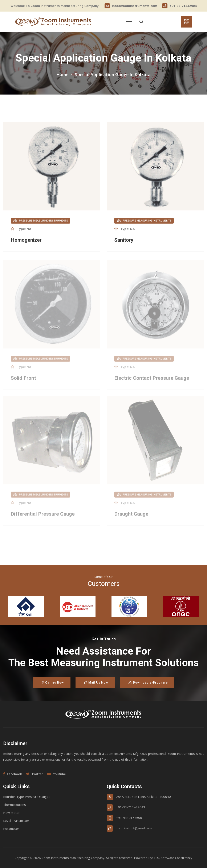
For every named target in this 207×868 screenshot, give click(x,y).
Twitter (34, 774)
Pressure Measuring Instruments (41, 221)
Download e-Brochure (148, 683)
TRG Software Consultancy (173, 858)
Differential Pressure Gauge (43, 515)
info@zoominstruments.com (131, 6)
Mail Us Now (96, 683)
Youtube (56, 774)
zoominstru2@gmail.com (134, 828)
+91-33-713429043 (131, 807)
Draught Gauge (131, 515)
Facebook (13, 774)
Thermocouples (15, 805)
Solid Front (23, 379)
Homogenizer (26, 241)
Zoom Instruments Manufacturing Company (73, 858)
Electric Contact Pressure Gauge (152, 379)
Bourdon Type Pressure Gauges (27, 797)
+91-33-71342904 (179, 6)
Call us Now (53, 683)
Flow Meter (11, 813)
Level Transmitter (16, 821)
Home (62, 74)
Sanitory (124, 241)
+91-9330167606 (129, 818)
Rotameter (11, 829)
